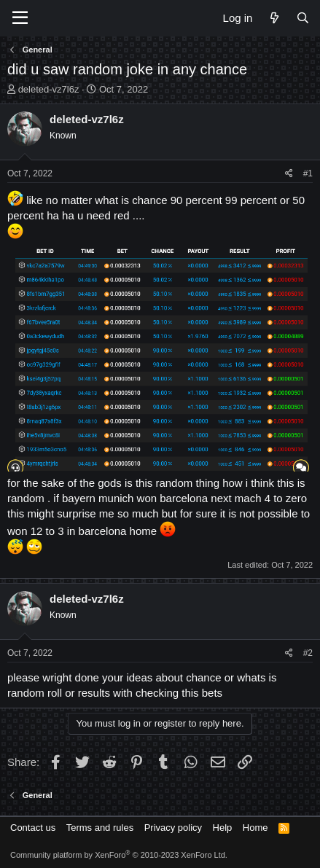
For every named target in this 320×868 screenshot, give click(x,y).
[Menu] (20, 18)
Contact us (33, 828)
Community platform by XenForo (119, 855)
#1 (308, 173)
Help (223, 828)
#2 (308, 653)
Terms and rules (100, 828)
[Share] (289, 174)
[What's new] (274, 18)
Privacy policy (173, 828)
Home (255, 828)
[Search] (303, 18)
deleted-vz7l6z (49, 89)
